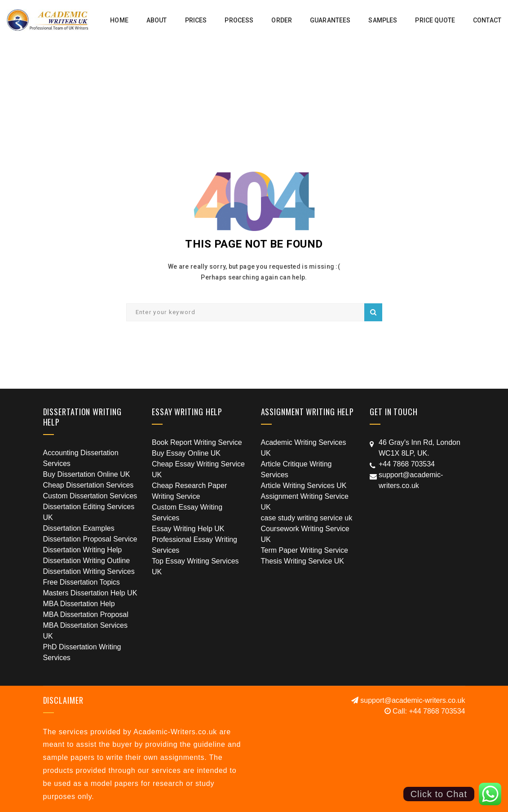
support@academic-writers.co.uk (408, 700)
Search (373, 312)
